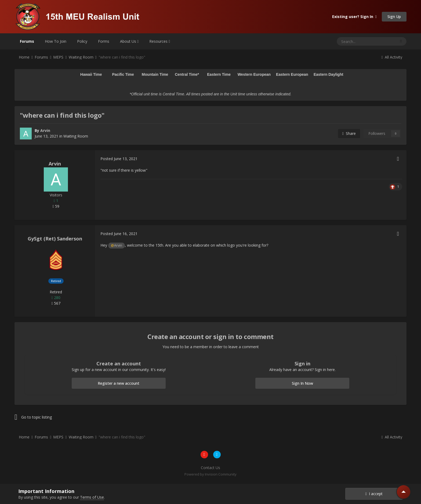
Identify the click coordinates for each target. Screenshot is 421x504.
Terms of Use (92, 497)
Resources (160, 41)
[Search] (353, 41)
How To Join (56, 41)
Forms (104, 41)
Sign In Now (302, 383)
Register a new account (119, 383)
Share (349, 133)
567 (56, 303)
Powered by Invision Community (210, 474)
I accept (374, 494)
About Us (129, 41)
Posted (119, 159)
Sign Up (394, 17)
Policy (82, 41)
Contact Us (210, 468)
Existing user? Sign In (354, 17)
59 (56, 206)
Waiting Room (76, 136)
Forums (27, 44)
